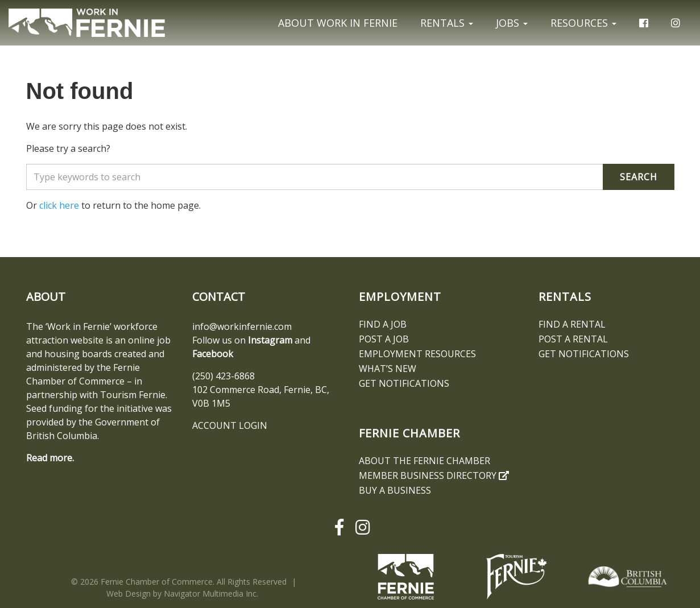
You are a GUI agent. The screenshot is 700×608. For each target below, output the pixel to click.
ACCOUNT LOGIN (230, 425)
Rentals (447, 23)
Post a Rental (573, 339)
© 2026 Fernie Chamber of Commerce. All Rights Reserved (179, 582)
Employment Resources (417, 354)
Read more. (50, 458)
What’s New (388, 369)
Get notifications (404, 383)
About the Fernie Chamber (424, 461)
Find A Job (383, 324)
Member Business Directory (434, 475)
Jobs (512, 23)
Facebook (213, 354)
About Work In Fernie (338, 23)
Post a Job (384, 339)
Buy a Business (395, 490)
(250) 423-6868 (223, 376)
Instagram (270, 340)
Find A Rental (572, 324)
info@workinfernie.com (242, 326)
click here (59, 205)
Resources (583, 23)
